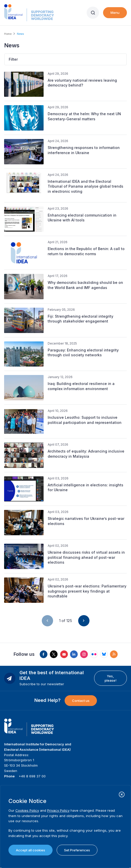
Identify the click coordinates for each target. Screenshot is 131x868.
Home (8, 34)
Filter (13, 59)
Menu (115, 13)
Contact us (81, 701)
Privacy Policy (58, 810)
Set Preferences (77, 850)
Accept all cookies (31, 850)
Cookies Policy (27, 810)
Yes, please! (110, 678)
